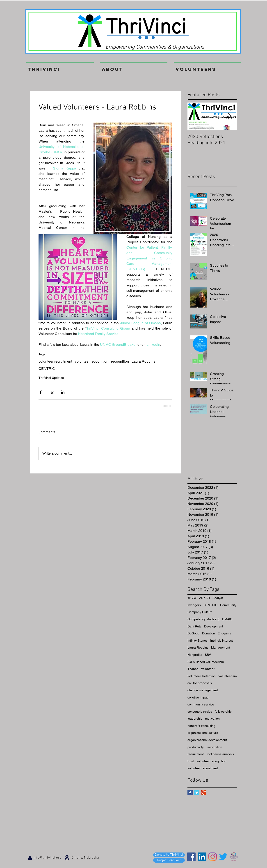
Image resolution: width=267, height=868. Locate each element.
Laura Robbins (143, 361)
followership (223, 712)
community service (201, 704)
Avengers (194, 605)
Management (221, 647)
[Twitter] (223, 857)
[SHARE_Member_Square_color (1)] (234, 857)
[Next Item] (230, 116)
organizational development (207, 740)
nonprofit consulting (201, 726)
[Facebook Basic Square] (190, 793)
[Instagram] (213, 857)
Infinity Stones (197, 640)
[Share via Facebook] (41, 392)
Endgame (225, 633)
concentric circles (200, 712)
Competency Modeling (203, 619)
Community (228, 605)
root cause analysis (220, 754)
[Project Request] (169, 860)
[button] (207, 67)
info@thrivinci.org (48, 858)
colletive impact (198, 697)
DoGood (193, 633)
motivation (212, 718)
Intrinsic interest (221, 640)
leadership (195, 718)
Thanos (193, 669)
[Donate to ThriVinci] (169, 855)
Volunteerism (228, 676)
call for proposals (200, 683)
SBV (208, 655)
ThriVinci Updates (51, 378)
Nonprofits (195, 655)
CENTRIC (47, 369)
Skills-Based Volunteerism (206, 662)
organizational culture (203, 733)
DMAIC (227, 619)
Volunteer (208, 669)
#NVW (192, 598)
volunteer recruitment (55, 361)
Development (214, 626)
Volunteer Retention (202, 676)
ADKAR (204, 598)
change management (203, 690)
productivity (196, 747)
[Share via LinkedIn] (63, 392)
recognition (120, 361)
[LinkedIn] (202, 857)
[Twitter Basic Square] (197, 793)
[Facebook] (191, 857)
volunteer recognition (92, 361)
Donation (209, 633)
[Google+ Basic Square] (204, 793)
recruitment (196, 754)
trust (191, 761)
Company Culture (200, 612)
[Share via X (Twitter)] (52, 392)
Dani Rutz (194, 626)
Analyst (218, 598)
